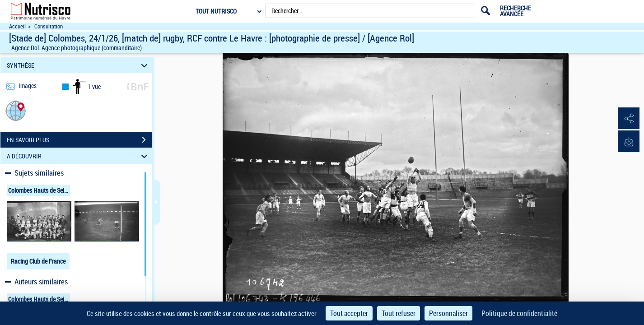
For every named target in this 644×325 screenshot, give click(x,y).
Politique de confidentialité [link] (519, 313)
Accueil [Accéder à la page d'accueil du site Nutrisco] (17, 26)
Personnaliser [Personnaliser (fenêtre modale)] (448, 313)
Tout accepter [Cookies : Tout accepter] (349, 313)
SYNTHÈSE (78, 65)
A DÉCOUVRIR (78, 156)
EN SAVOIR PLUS (79, 140)
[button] (16, 110)
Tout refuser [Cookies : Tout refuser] (399, 313)
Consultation (49, 26)
